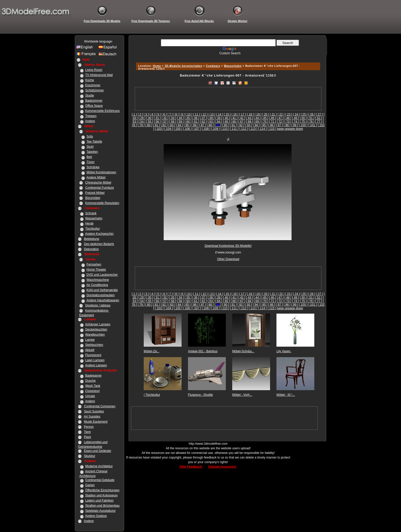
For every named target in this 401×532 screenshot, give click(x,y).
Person (89, 427)
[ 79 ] (141, 125)
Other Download (228, 259)
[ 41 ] (234, 118)
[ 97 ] (279, 125)
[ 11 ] (197, 114)
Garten (90, 485)
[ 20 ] (266, 114)
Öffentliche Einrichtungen (102, 490)
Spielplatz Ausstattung (100, 511)
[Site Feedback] (191, 467)
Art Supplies (92, 417)
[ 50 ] (303, 118)
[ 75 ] (303, 122)
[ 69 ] (257, 122)
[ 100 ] (303, 125)
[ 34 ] (180, 118)
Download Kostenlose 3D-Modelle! (228, 246)
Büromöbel (93, 198)
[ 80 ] (149, 125)
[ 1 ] (134, 114)
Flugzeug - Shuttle (200, 395)
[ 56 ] (157, 122)
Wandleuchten (95, 335)
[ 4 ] (152, 114)
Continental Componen (100, 406)
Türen (90, 162)
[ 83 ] (172, 125)
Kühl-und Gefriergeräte (102, 290)
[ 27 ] (320, 114)
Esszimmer (93, 85)
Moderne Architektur (99, 466)
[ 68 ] (249, 122)
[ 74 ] (296, 122)
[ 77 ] (319, 122)
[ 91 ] (233, 125)
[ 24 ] (297, 114)
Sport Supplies (94, 411)
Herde (89, 224)
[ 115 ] (272, 129)
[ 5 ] (158, 114)
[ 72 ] (280, 122)
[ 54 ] (142, 122)
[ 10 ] (189, 114)
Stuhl (90, 147)
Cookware (213, 66)
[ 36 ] (196, 118)
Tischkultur (93, 229)
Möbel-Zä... (152, 351)
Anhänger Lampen (98, 324)
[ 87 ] (203, 125)
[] (218, 125)
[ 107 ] (197, 129)
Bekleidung (91, 239)
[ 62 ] (203, 122)
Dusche (90, 381)
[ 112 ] (244, 129)
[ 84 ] (179, 125)
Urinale (90, 396)
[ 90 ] (226, 125)
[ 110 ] (225, 129)
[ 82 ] (164, 125)
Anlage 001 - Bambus (203, 351)
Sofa (90, 136)
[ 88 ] (210, 125)
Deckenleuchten (96, 329)
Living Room (94, 70)
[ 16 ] (235, 114)
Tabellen (92, 152)
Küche (90, 80)
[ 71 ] (272, 122)
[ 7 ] (170, 114)
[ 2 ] (140, 114)
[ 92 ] (241, 125)
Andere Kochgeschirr (99, 234)
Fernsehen (94, 264)
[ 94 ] (256, 125)
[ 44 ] (257, 118)
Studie (90, 95)
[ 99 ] (295, 125)
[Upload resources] (223, 467)
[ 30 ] (150, 118)
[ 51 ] (311, 118)
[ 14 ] (220, 114)
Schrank (91, 213)
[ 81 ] (156, 125)
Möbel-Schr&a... (243, 351)
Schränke (93, 167)
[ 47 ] (280, 118)
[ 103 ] (159, 129)
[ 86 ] (195, 125)
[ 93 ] (249, 125)
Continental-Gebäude (100, 480)
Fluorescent (93, 355)
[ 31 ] (157, 118)
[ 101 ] (313, 125)
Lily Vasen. (284, 351)
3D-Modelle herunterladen (183, 66)
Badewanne (93, 376)
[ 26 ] (312, 114)
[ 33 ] (173, 118)
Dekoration (91, 249)
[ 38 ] (211, 118)
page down (296, 129)
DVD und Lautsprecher (102, 275)
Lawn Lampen (95, 360)
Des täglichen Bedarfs (99, 244)
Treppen (91, 116)
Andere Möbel (96, 177)
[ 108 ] (206, 129)
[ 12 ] (204, 114)
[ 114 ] (262, 129)
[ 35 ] (188, 118)
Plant (87, 437)
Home (157, 66)
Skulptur (90, 456)
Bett (89, 157)
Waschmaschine (98, 280)
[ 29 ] (142, 118)
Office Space (94, 106)
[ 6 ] (164, 114)
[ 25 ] (304, 114)
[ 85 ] (187, 125)
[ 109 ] (215, 129)
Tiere (87, 432)
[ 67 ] (242, 122)
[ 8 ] (176, 114)
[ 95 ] (264, 125)
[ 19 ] (258, 114)
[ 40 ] (226, 118)
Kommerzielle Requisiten (102, 203)
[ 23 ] (289, 114)
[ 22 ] (281, 114)
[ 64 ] (219, 122)
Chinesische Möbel (98, 183)
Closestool (92, 391)
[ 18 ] (250, 114)
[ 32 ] (165, 118)
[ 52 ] (319, 118)
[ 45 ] (265, 118)
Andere (90, 121)
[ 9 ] (182, 114)
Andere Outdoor (96, 516)
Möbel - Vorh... (242, 395)
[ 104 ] (168, 129)
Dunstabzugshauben (101, 295)
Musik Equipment (96, 422)
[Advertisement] (227, 57)
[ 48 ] (288, 118)
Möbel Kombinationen (101, 172)
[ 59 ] (180, 122)
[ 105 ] (178, 129)
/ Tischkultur (152, 395)
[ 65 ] (226, 122)
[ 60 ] (188, 122)
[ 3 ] (146, 114)
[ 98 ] (287, 125)
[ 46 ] (272, 118)
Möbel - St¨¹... (286, 395)
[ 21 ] (274, 114)
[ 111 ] (234, 129)
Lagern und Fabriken (99, 501)
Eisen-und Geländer (98, 451)
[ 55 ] (150, 122)
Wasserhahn (94, 218)
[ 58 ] (173, 122)
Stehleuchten (94, 345)
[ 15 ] (227, 114)
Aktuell (90, 350)
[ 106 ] (187, 129)
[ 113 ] (253, 129)
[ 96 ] (272, 125)
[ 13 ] (212, 114)
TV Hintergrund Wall (99, 75)
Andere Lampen (96, 365)
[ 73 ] (288, 122)
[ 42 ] (242, 118)
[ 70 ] (265, 122)
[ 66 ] (234, 122)
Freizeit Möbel (95, 193)
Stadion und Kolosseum (101, 495)
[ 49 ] (296, 118)
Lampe (90, 340)
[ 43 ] (249, 118)
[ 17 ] (243, 114)
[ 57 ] (165, 122)
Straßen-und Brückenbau (102, 506)
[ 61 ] (196, 122)
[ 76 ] (311, 122)
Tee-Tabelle (94, 142)
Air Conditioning (97, 285)
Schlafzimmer (94, 90)
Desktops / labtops (98, 305)
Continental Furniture (99, 188)
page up (282, 129)
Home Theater (96, 270)
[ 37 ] (203, 118)
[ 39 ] (219, 118)
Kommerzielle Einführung (102, 111)
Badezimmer (94, 101)
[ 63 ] (211, 122)
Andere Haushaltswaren (103, 300)
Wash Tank (93, 386)
